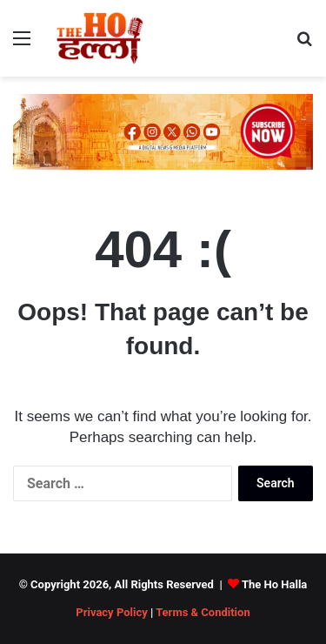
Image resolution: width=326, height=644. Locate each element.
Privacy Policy (111, 612)
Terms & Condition (203, 612)
